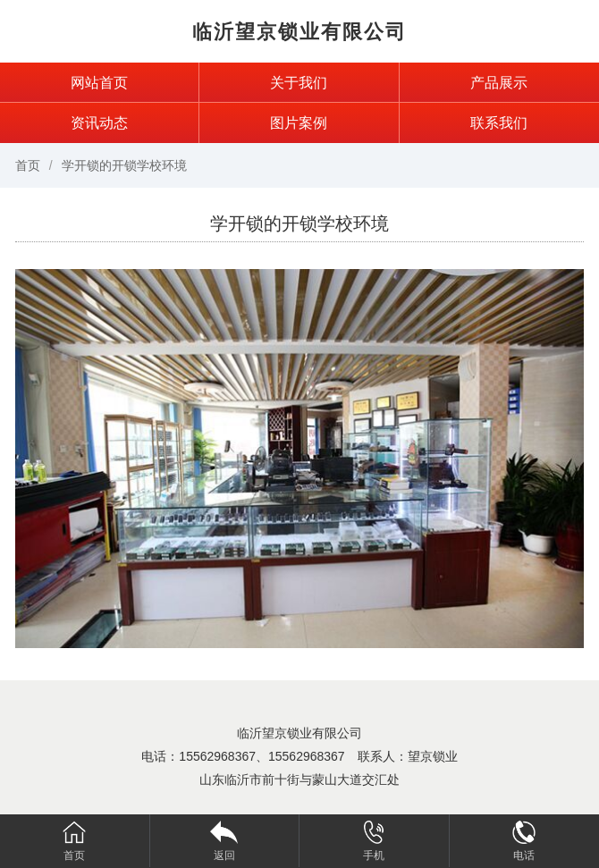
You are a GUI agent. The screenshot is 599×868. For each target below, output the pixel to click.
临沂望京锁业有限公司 (299, 32)
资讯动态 (99, 123)
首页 (28, 165)
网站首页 (99, 83)
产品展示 (499, 83)
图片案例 (299, 123)
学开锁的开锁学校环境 (124, 165)
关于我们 (299, 83)
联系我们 (499, 123)
